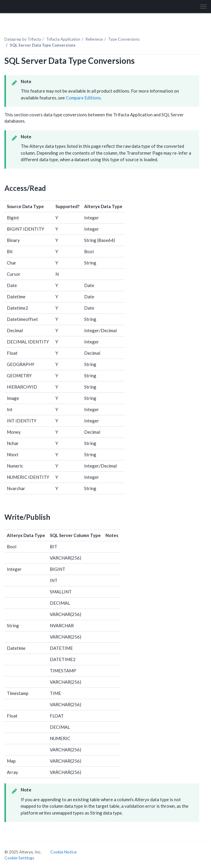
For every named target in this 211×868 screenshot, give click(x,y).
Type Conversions (124, 39)
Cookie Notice (64, 852)
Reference (94, 39)
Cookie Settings (19, 858)
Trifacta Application (63, 39)
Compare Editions (83, 98)
